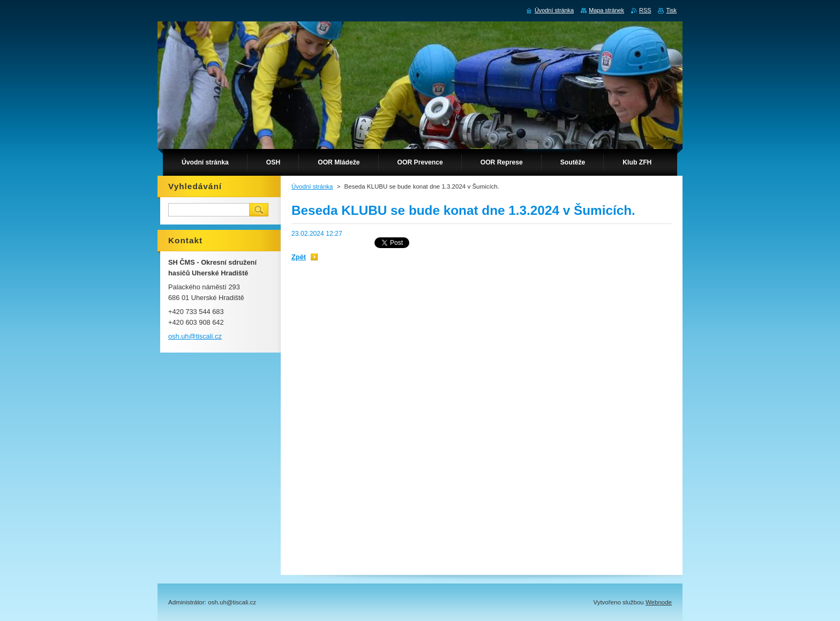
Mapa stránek (606, 10)
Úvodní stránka (312, 186)
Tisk (671, 10)
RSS (645, 10)
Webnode (659, 602)
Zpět (299, 257)
